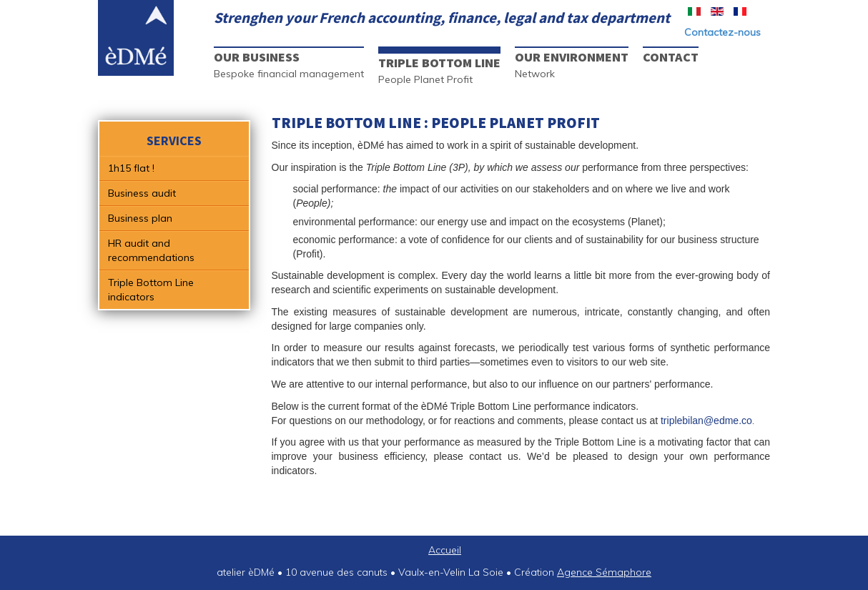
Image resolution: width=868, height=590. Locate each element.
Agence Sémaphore (604, 572)
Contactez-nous (722, 32)
